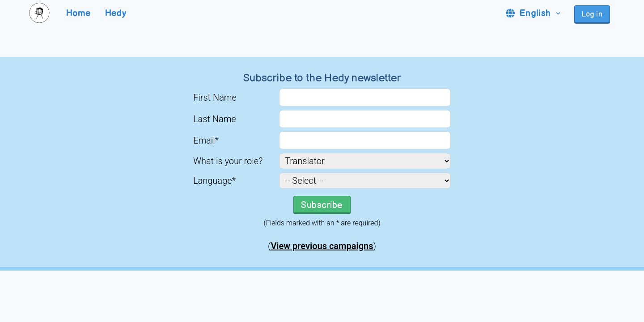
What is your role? (228, 161)
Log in (592, 15)
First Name (215, 97)
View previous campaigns (322, 246)
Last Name (215, 119)
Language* (214, 181)
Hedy (116, 13)
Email (206, 140)
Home (78, 13)
